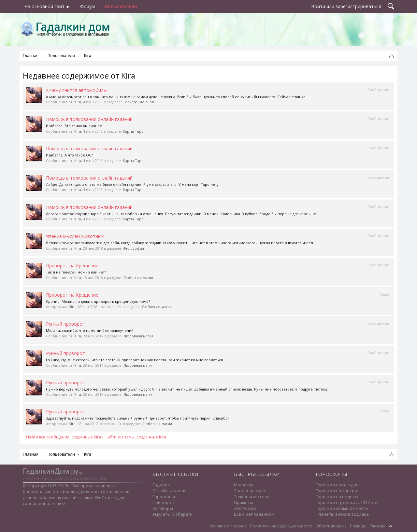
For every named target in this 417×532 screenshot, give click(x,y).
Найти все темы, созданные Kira (135, 437)
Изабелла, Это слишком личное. (74, 126)
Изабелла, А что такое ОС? (69, 155)
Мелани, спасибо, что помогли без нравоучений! (90, 330)
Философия (134, 248)
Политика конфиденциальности (281, 526)
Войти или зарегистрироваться (346, 6)
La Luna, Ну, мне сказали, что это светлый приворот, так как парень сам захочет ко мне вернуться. (135, 360)
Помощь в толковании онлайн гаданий (89, 119)
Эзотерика (245, 508)
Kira (78, 102)
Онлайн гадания (169, 491)
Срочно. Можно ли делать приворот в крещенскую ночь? (98, 301)
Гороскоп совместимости (342, 508)
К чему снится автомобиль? (77, 90)
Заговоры (163, 508)
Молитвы (244, 485)
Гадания (161, 485)
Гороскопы (164, 496)
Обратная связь (331, 526)
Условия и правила (228, 526)
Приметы (244, 502)
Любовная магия (138, 278)
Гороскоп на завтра (336, 491)
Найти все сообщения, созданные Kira (64, 437)
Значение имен (250, 491)
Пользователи (121, 6)
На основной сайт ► (47, 6)
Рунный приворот (65, 324)
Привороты (165, 502)
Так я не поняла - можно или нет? (76, 272)
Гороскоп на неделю (337, 496)
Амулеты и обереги (173, 514)
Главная (378, 526)
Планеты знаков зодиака (342, 514)
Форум (87, 6)
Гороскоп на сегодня (337, 485)
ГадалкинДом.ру (51, 471)
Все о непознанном (254, 514)
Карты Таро (133, 131)
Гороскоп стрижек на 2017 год (346, 502)
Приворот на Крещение (72, 266)
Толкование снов (138, 102)
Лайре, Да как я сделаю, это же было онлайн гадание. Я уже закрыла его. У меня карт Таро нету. (133, 184)
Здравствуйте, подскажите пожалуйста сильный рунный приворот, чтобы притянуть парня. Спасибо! (137, 418)
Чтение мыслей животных (75, 236)
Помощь (358, 526)
